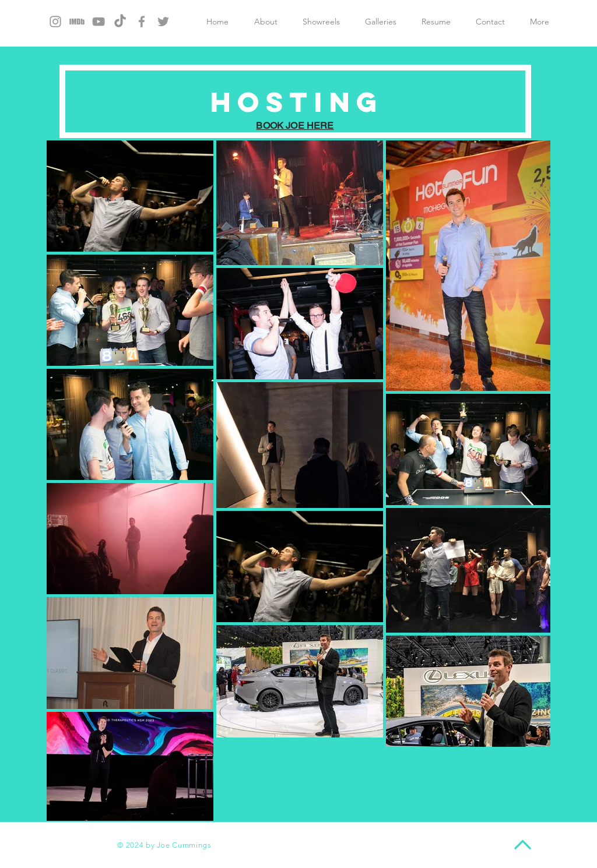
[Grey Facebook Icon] (142, 22)
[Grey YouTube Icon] (99, 22)
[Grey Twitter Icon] (163, 22)
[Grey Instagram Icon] (55, 22)
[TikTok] (120, 22)
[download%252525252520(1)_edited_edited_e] (77, 22)
